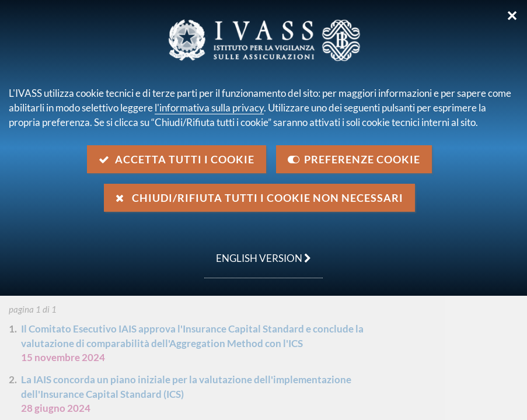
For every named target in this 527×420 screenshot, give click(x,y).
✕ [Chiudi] (512, 16)
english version (258, 252)
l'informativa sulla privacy (209, 108)
